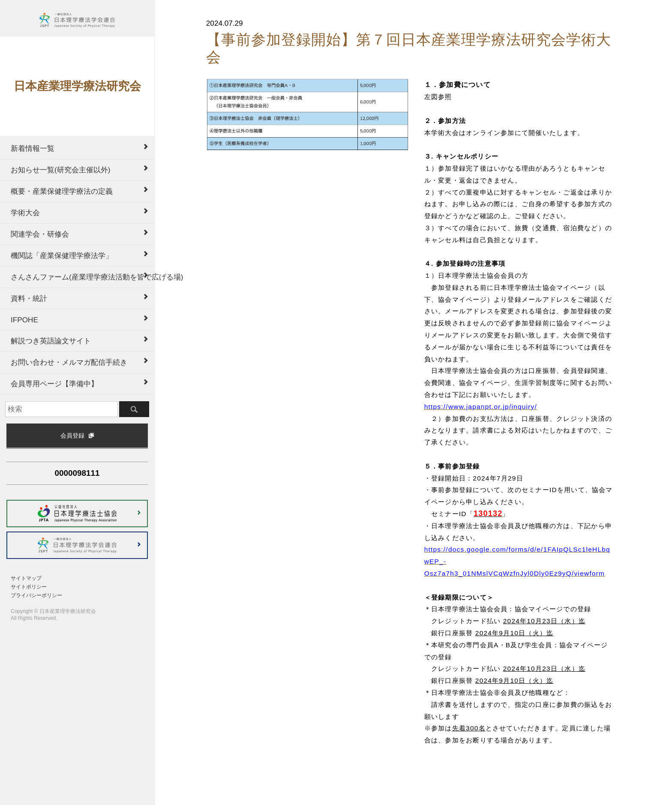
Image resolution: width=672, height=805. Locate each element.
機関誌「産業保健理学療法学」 (62, 255)
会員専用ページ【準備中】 (54, 384)
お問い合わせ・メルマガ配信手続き (69, 362)
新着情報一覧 (33, 148)
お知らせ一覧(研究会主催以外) (60, 170)
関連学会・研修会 (40, 234)
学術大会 (25, 213)
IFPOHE (24, 320)
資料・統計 (29, 298)
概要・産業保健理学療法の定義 (62, 191)
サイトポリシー (29, 587)
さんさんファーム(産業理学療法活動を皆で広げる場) (82, 277)
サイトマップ (26, 578)
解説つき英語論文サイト (51, 341)
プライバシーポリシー (36, 595)
